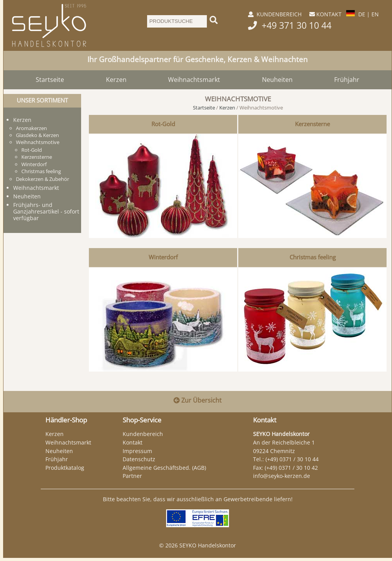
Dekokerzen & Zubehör (42, 179)
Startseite (50, 80)
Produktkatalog (65, 468)
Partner (132, 476)
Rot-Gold (163, 124)
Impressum (137, 451)
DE (362, 14)
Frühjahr (347, 80)
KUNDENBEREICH (279, 14)
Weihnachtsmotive (38, 142)
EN (375, 14)
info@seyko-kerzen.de (282, 476)
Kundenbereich (143, 434)
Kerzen (116, 80)
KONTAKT (329, 14)
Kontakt (133, 442)
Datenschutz (139, 459)
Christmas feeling (313, 257)
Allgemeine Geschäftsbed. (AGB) (164, 468)
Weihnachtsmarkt (194, 80)
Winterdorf (163, 257)
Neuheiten (277, 80)
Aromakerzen (31, 128)
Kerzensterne (312, 124)
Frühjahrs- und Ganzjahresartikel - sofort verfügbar (46, 211)
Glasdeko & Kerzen (37, 135)
